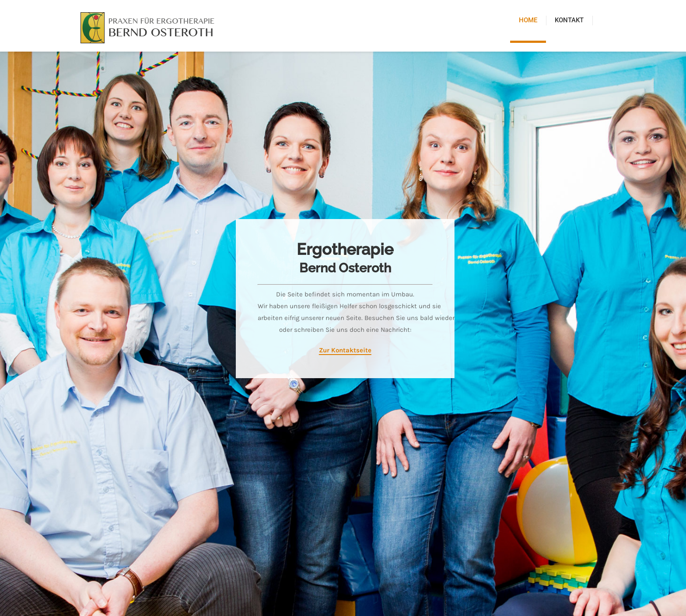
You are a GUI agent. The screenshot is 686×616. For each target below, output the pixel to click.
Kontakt (569, 20)
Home (528, 20)
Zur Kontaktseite (343, 350)
